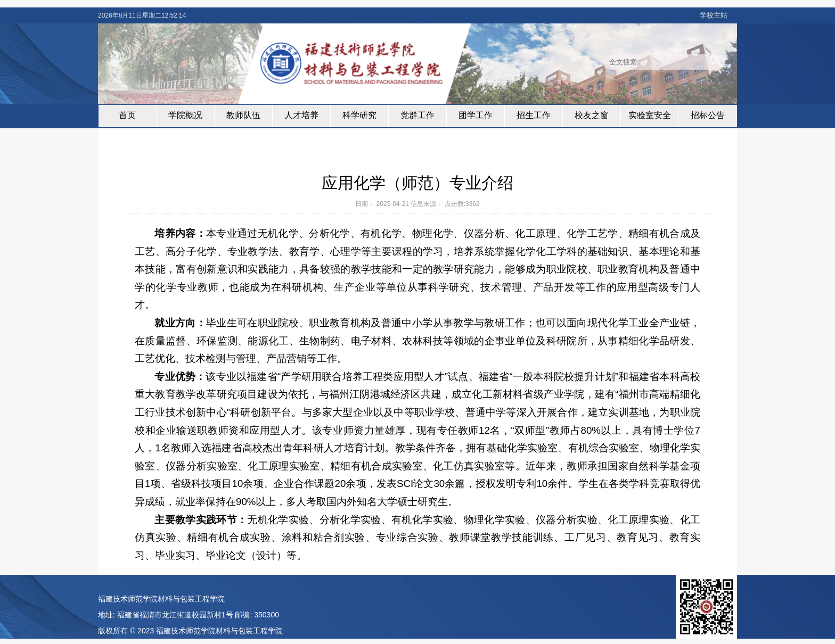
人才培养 (301, 115)
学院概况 (185, 115)
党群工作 (418, 115)
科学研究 (359, 115)
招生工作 (534, 115)
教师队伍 (243, 115)
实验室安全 (650, 115)
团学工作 (476, 115)
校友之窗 (592, 115)
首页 (127, 115)
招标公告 (708, 115)
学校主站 (714, 15)
